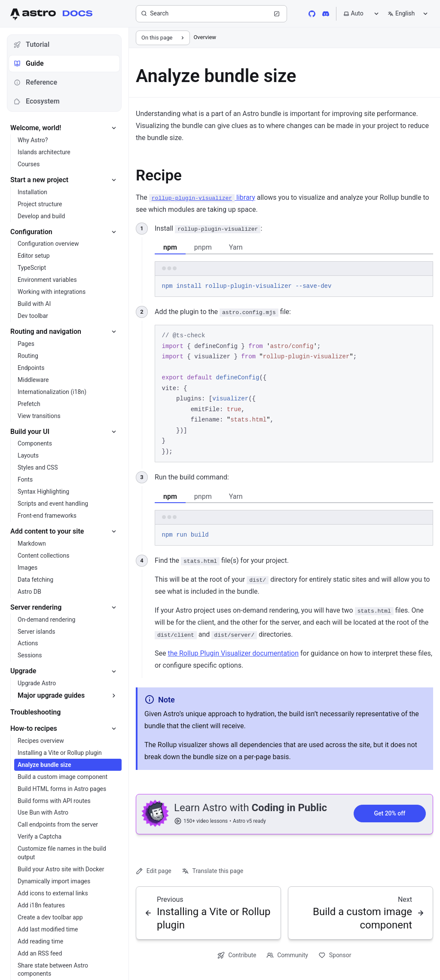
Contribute (237, 955)
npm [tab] (170, 247)
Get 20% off (390, 813)
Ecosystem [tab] (37, 101)
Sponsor (335, 955)
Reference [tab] (35, 82)
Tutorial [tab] (32, 44)
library (202, 197)
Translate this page (212, 871)
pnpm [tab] (203, 247)
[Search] (211, 14)
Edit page (154, 871)
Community (287, 955)
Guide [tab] (29, 63)
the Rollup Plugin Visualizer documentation (233, 653)
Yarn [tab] (236, 247)
